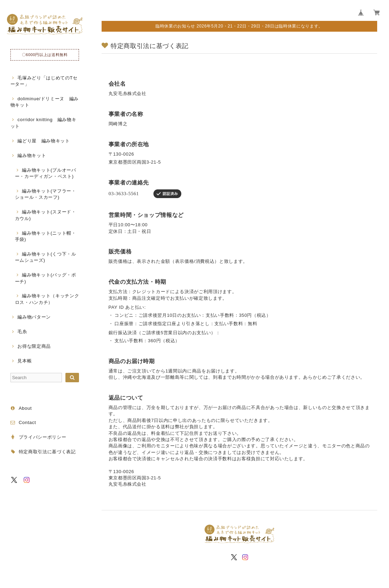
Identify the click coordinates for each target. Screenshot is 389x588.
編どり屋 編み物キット (43, 141)
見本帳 (25, 361)
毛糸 (22, 332)
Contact (27, 422)
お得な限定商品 (34, 346)
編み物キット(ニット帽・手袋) (46, 236)
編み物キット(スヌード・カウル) (46, 215)
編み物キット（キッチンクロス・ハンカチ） (47, 299)
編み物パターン (34, 317)
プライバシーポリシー (43, 437)
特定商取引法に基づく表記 (47, 452)
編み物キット (32, 155)
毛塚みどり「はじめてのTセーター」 (44, 81)
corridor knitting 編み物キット (43, 123)
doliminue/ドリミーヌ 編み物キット (45, 102)
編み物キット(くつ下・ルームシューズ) (46, 257)
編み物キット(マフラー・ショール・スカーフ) (46, 194)
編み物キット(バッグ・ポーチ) (46, 278)
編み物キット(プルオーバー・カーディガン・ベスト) (46, 173)
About (25, 408)
